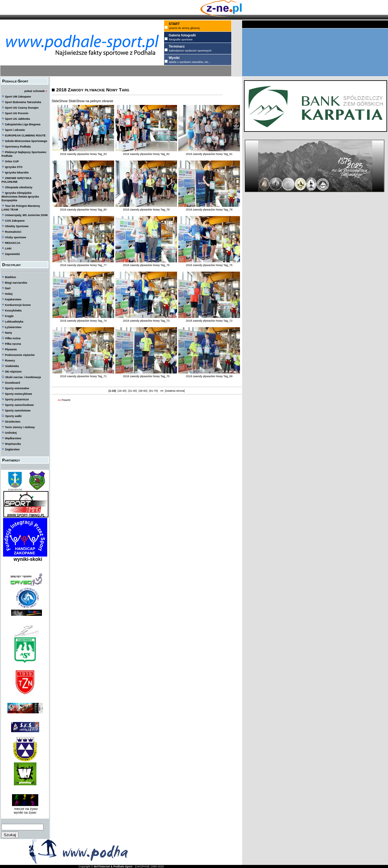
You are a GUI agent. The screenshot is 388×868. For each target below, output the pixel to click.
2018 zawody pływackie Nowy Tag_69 (209, 376)
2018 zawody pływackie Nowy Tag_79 (146, 210)
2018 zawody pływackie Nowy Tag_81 (209, 154)
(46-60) (143, 391)
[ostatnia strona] (175, 391)
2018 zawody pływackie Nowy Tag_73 (146, 321)
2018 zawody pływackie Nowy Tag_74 (83, 321)
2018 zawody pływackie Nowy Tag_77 (83, 265)
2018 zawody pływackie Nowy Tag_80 (83, 210)
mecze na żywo (25, 809)
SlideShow (60, 101)
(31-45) (133, 391)
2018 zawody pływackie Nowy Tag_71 (83, 376)
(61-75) (154, 391)
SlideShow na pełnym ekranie (91, 101)
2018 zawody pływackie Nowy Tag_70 (146, 376)
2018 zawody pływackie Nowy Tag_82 (146, 154)
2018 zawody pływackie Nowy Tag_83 (83, 154)
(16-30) (122, 391)
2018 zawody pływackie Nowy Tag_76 (146, 265)
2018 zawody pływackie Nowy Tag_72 (209, 321)
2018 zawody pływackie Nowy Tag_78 (209, 210)
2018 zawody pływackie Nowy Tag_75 (209, 265)
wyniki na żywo (25, 812)
